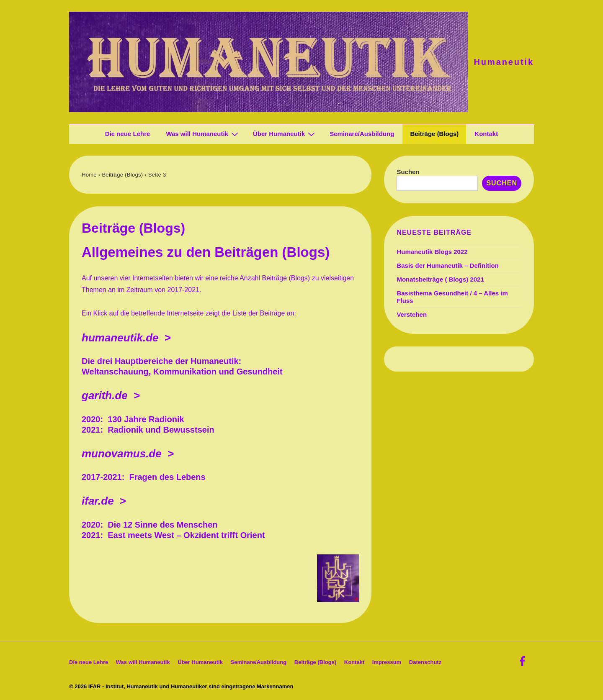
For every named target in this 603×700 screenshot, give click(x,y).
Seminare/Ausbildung (362, 134)
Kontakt (486, 134)
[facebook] (523, 664)
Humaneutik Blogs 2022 (432, 252)
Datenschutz (425, 662)
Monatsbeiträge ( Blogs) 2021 (440, 279)
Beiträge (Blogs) (434, 134)
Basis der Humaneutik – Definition (447, 265)
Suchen (408, 172)
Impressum (387, 662)
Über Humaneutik (285, 134)
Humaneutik (504, 62)
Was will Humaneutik (203, 134)
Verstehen (412, 314)
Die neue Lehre (128, 134)
